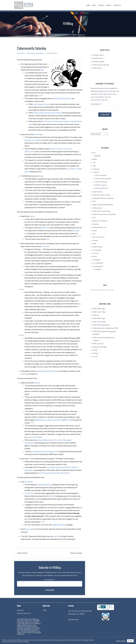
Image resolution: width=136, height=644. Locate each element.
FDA (94, 201)
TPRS (44, 610)
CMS (94, 166)
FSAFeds (95, 353)
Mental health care (99, 227)
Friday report (97, 68)
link (30, 459)
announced (28, 482)
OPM (94, 244)
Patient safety (97, 247)
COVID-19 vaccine (101, 185)
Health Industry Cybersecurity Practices (47, 113)
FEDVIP (95, 350)
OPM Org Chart (98, 344)
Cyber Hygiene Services (42, 104)
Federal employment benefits (103, 205)
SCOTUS (96, 253)
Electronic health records (101, 195)
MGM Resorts (41, 420)
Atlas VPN (46, 228)
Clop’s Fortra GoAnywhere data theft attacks (53, 473)
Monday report (98, 58)
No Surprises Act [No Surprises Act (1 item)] (106, 290)
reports (32, 216)
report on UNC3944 (34, 437)
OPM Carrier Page (99, 312)
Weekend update (76, 553)
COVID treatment (101, 175)
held (42, 70)
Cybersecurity (31, 53)
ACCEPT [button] (130, 641)
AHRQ (95, 159)
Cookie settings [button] (121, 641)
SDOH (95, 257)
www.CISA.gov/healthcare (62, 99)
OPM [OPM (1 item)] (112, 290)
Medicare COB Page (100, 347)
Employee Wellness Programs (103, 198)
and (22, 289)
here (47, 239)
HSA (94, 218)
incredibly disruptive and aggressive (45, 452)
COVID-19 (96, 172)
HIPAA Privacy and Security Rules (104, 214)
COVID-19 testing (101, 182)
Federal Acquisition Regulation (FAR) (105, 328)
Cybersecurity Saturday (101, 65)
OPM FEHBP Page (99, 309)
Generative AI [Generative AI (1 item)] (96, 290)
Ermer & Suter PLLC (24, 613)
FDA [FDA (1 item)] (92, 290)
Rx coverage (97, 250)
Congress (96, 169)
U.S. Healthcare (98, 263)
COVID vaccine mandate (103, 179)
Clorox (68, 420)
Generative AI (40, 53)
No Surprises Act (99, 237)
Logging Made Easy (44, 485)
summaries (45, 246)
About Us (20, 610)
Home (88, 5)
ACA (94, 153)
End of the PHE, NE (101, 188)
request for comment (33, 140)
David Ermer (21, 53)
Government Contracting (101, 211)
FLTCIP (95, 357)
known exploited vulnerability (47, 371)
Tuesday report (98, 55)
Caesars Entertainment (54, 420)
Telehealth (96, 260)
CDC (94, 163)
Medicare (96, 224)
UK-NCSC (51, 496)
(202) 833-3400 (73, 620)
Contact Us (117, 5)
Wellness (98, 156)
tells (39, 176)
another (24, 374)
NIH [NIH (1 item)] (101, 290)
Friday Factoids (22, 553)
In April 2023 (30, 493)
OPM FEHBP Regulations (101, 325)
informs (37, 134)
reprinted (57, 536)
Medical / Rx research (100, 221)
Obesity (95, 240)
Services (101, 5)
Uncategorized (98, 266)
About (94, 5)
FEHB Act (96, 315)
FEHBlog (109, 5)
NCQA (95, 231)
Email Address (50, 580)
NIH (94, 234)
